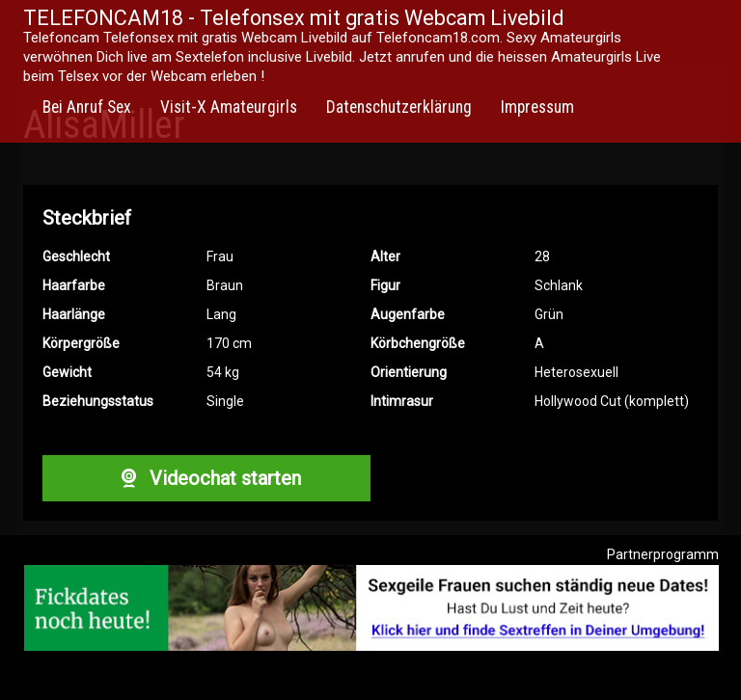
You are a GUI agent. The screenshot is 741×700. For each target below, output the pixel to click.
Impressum (537, 107)
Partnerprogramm (663, 554)
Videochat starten (206, 478)
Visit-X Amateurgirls (229, 107)
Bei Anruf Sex (87, 107)
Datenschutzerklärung (399, 107)
